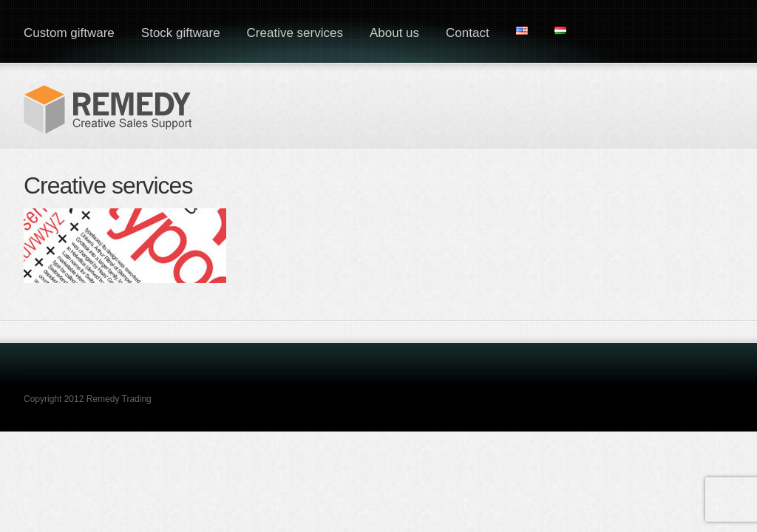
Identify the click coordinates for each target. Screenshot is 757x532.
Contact (468, 33)
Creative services (295, 33)
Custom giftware (69, 33)
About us (394, 33)
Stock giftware (181, 33)
